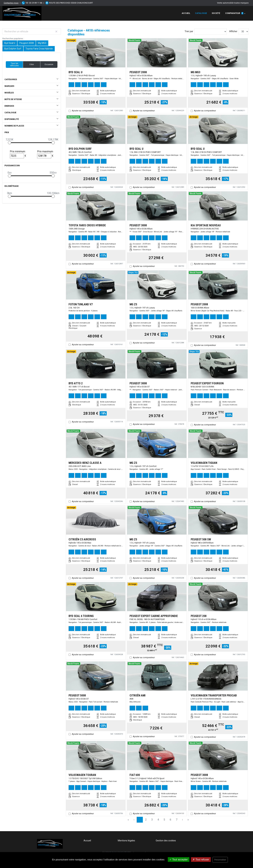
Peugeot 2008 (27, 43)
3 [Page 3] (152, 820)
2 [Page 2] (146, 820)
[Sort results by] (211, 32)
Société (216, 13)
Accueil (186, 13)
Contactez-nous (11, 3)
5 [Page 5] (164, 820)
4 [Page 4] (158, 820)
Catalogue (201, 13)
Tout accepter (179, 860)
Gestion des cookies (166, 841)
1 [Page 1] (140, 820)
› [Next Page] (182, 820)
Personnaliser (220, 860)
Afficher (233, 31)
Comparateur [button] (234, 13)
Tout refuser (201, 860)
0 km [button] (32, 64)
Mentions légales (126, 841)
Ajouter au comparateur (83, 111)
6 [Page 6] (170, 820)
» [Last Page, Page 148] (188, 820)
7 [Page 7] (177, 820)
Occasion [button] (49, 64)
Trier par (189, 31)
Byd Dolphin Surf (13, 49)
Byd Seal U (10, 43)
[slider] (10, 143)
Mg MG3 (42, 43)
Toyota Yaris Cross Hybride (39, 49)
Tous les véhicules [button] (14, 64)
